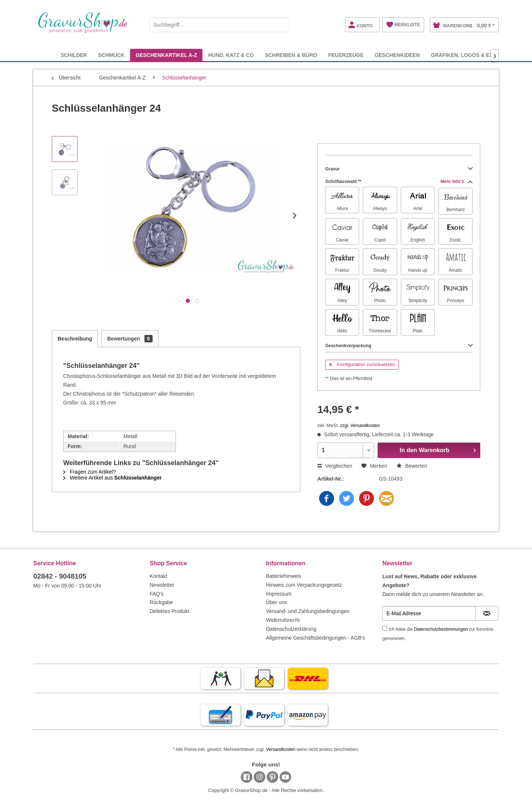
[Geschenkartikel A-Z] (166, 55)
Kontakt (158, 576)
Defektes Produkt (169, 611)
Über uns (277, 602)
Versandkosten (281, 749)
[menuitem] (219, 23)
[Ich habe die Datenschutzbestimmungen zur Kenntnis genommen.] (385, 628)
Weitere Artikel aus (112, 478)
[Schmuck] (111, 55)
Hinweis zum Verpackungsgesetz (304, 585)
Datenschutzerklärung (291, 629)
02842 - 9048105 (60, 576)
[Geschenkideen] (397, 55)
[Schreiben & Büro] (291, 55)
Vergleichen (335, 466)
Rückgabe (161, 602)
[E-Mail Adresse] (429, 613)
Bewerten (412, 466)
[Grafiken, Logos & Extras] (469, 55)
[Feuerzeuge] (346, 55)
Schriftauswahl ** (399, 182)
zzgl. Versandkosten (360, 426)
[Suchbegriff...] (219, 25)
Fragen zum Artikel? (89, 472)
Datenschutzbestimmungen (441, 629)
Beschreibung (75, 339)
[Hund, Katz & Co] (231, 55)
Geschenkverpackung (399, 346)
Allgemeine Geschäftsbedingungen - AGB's (316, 638)
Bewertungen (130, 339)
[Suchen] (282, 25)
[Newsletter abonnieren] (487, 613)
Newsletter (162, 585)
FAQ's (157, 594)
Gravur (399, 169)
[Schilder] (74, 55)
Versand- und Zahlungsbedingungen (308, 611)
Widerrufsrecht (283, 620)
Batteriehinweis (284, 576)
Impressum (279, 594)
